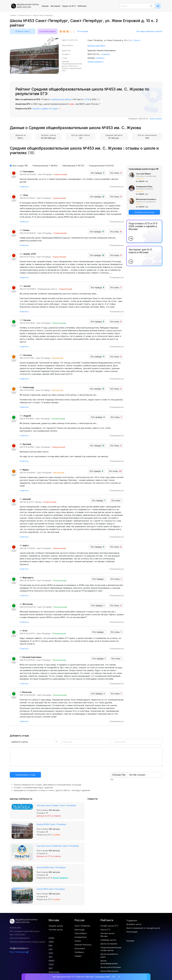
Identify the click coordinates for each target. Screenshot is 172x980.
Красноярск (80, 948)
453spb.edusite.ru (95, 62)
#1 (21, 692)
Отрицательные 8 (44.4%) (101, 166)
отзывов (83, 31)
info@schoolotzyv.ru (19, 948)
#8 (21, 470)
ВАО (51, 946)
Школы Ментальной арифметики (109, 972)
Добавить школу (134, 924)
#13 (21, 320)
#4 (21, 604)
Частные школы (56, 930)
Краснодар (80, 930)
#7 (21, 499)
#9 (21, 444)
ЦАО (51, 968)
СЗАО (51, 964)
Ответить (24, 187)
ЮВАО (52, 961)
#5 (21, 578)
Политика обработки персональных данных (28, 942)
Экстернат (55, 6)
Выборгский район (96, 46)
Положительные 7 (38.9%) (45, 166)
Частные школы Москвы (107, 935)
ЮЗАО (51, 938)
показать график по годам (45, 109)
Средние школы (56, 926)
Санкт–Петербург (82, 926)
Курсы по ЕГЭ (69, 6)
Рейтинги (82, 6)
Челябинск (79, 952)
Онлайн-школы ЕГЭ (109, 926)
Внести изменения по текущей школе (143, 928)
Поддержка (132, 920)
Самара (78, 956)
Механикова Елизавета (146, 199)
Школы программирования (109, 962)
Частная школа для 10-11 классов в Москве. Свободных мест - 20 (84, 977)
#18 (21, 172)
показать (106, 54)
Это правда (97, 173)
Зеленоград (54, 972)
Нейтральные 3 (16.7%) (73, 166)
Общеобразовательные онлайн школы (111, 949)
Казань (78, 941)
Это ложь (116, 173)
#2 (21, 657)
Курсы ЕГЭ (105, 930)
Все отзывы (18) (20, 166)
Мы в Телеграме (19, 952)
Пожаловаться (117, 187)
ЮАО (51, 953)
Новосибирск (81, 933)
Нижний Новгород (83, 945)
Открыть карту (23, 31)
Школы (45, 6)
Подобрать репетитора (144, 212)
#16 (21, 230)
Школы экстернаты (109, 944)
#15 (21, 254)
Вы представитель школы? (149, 31)
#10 (21, 416)
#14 (21, 286)
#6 (21, 545)
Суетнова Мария (143, 174)
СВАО (51, 942)
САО (51, 949)
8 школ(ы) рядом (48, 31)
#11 (21, 387)
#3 (21, 631)
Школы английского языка (109, 955)
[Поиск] (137, 6)
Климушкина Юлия (144, 187)
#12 (21, 355)
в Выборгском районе (61, 99)
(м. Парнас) (135, 40)
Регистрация (132, 932)
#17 (21, 195)
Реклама (130, 941)
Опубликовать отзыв (25, 775)
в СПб (87, 99)
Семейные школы (108, 940)
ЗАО (51, 957)
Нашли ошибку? (156, 119)
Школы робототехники (111, 967)
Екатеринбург (81, 937)
